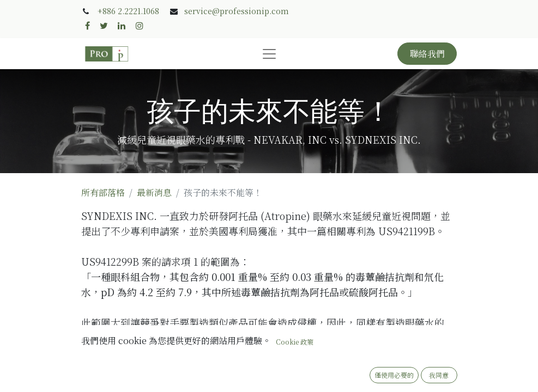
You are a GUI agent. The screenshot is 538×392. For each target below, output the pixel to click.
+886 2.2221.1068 (128, 11)
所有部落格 (103, 192)
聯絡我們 (427, 54)
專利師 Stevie (170, 383)
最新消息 (154, 192)
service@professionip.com (237, 11)
